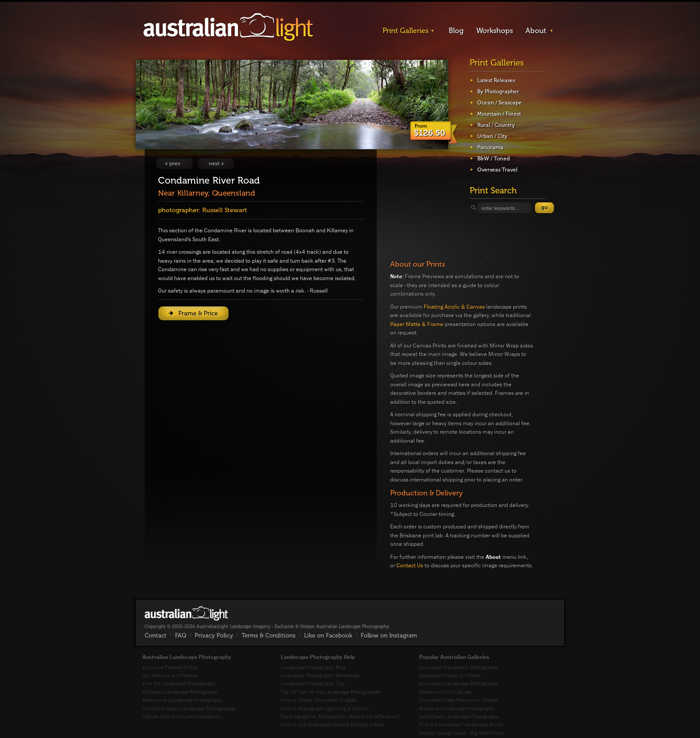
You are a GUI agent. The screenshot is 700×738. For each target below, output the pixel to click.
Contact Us (410, 565)
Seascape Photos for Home (450, 675)
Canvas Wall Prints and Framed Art (182, 716)
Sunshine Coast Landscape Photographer (189, 708)
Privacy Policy (214, 635)
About (536, 31)
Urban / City (492, 136)
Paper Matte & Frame (417, 324)
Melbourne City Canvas (445, 692)
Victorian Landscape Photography (180, 692)
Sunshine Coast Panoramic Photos (459, 700)
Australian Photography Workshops (320, 675)
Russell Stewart (225, 210)
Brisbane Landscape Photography (457, 708)
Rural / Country (496, 125)
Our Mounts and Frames (170, 675)
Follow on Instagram (389, 635)
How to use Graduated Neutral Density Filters (332, 724)
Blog (456, 31)
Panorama (490, 147)
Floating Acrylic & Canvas (454, 307)
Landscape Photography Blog (313, 667)
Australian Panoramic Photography (458, 667)
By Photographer (498, 92)
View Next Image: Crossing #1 (216, 164)
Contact (156, 635)
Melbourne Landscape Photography (182, 700)
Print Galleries (406, 31)
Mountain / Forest (499, 114)
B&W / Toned (494, 159)
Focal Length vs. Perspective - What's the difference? (340, 716)
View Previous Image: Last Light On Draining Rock (174, 164)
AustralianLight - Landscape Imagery (228, 27)
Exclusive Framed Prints (170, 667)
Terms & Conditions (269, 635)
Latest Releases (496, 80)
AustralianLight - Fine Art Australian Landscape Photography (186, 613)
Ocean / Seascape (500, 103)
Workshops (495, 31)
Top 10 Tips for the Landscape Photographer (331, 692)
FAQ (181, 635)
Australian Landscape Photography (458, 683)
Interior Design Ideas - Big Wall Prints (462, 733)
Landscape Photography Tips (313, 683)
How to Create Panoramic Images (319, 700)
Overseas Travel (497, 170)
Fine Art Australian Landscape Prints (461, 724)
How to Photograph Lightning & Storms (325, 708)
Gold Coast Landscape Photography (459, 716)
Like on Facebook (328, 635)
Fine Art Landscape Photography (179, 683)
